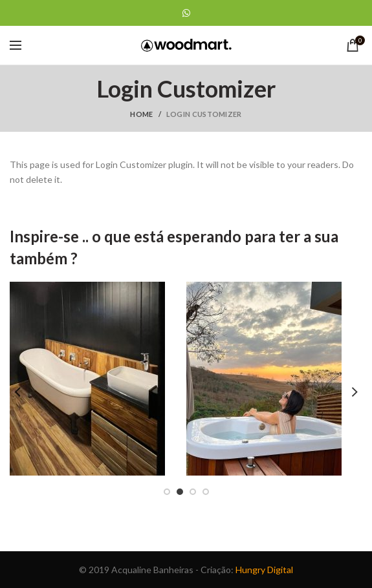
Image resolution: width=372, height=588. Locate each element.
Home (141, 114)
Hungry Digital (264, 570)
